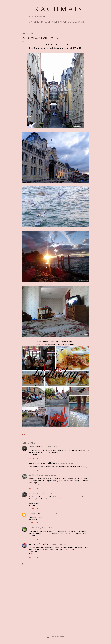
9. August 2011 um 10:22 (44, 493)
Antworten (34, 458)
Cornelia (32, 528)
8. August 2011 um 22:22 (49, 447)
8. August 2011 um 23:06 (64, 463)
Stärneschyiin (34, 514)
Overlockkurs (77, 22)
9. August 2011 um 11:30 (44, 528)
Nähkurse (45, 22)
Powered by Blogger (56, 637)
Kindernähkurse (60, 22)
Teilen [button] (24, 434)
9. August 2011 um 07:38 (48, 475)
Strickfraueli (33, 475)
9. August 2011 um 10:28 (49, 514)
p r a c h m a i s (55, 9)
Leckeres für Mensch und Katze (42, 463)
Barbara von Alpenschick (39, 544)
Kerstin (32, 493)
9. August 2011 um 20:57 (58, 544)
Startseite (34, 22)
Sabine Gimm (34, 447)
